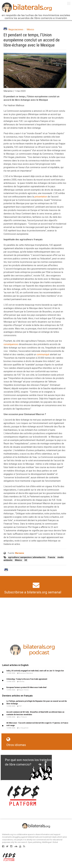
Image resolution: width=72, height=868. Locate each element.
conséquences (11, 344)
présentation (41, 197)
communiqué (43, 354)
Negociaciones (16, 29)
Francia (52, 557)
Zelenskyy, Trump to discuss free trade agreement (27, 679)
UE (26, 560)
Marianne (20, 553)
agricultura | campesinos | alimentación (27, 557)
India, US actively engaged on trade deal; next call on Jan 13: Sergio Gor (35, 671)
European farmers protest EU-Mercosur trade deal (26, 687)
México (30, 29)
